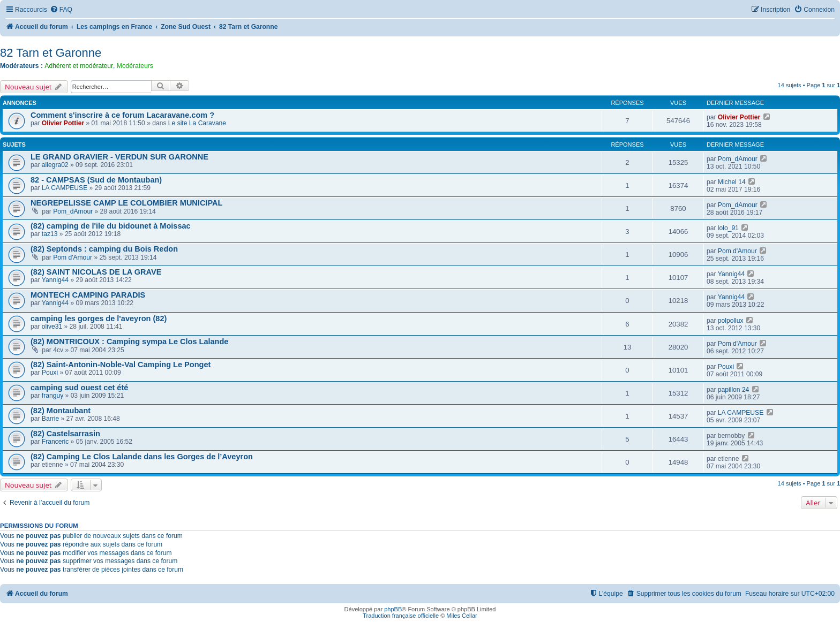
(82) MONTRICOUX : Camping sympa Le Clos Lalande (129, 342)
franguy (52, 396)
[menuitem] (61, 10)
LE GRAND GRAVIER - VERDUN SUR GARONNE (119, 157)
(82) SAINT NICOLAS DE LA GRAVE (96, 272)
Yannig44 (55, 280)
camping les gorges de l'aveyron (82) (99, 318)
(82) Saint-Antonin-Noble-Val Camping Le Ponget (121, 365)
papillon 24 (734, 390)
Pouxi (50, 373)
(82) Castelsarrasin (65, 434)
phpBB (393, 609)
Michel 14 (732, 182)
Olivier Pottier (63, 123)
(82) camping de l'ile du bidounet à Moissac (111, 226)
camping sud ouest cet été (79, 388)
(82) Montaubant (61, 411)
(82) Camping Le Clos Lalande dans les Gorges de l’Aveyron (142, 457)
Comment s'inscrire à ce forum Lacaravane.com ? (122, 115)
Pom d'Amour (73, 257)
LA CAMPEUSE (65, 188)
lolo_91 (728, 228)
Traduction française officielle (401, 616)
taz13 (50, 234)
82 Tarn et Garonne (51, 53)
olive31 (52, 327)
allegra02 (55, 165)
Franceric (55, 442)
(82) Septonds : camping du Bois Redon (104, 249)
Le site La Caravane (197, 123)
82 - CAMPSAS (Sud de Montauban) (96, 180)
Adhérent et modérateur (79, 66)
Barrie (50, 419)
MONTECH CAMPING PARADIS (88, 295)
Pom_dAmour (738, 159)
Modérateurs (135, 66)
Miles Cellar (462, 616)
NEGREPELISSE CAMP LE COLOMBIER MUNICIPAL (126, 203)
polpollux (731, 321)
